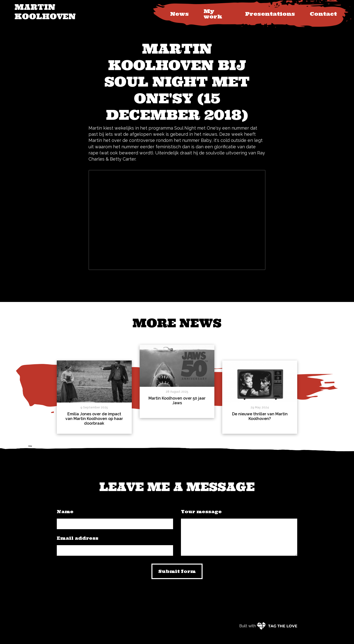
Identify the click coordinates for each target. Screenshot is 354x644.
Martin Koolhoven (45, 12)
